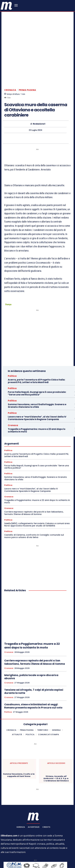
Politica (12, 348)
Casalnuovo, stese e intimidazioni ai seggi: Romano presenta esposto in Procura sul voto (33, 678)
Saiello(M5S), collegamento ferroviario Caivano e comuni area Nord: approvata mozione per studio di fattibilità (37, 496)
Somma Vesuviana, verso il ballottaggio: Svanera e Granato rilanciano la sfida (37, 377)
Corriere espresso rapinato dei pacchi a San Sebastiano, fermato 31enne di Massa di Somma (34, 485)
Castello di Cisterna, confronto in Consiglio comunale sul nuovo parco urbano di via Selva (34, 508)
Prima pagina (27, 62)
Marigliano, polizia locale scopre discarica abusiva (31, 648)
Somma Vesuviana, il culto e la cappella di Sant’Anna (19, 747)
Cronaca (10, 62)
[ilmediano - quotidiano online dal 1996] (6, 6)
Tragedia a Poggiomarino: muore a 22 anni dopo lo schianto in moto (37, 402)
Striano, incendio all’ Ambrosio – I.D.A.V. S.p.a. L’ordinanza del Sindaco (56, 750)
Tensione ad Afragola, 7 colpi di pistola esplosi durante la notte (34, 663)
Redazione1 (39, 95)
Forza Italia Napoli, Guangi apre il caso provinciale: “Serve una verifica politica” (37, 365)
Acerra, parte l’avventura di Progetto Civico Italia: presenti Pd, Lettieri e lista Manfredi (37, 353)
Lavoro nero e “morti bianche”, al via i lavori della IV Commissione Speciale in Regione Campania (37, 390)
